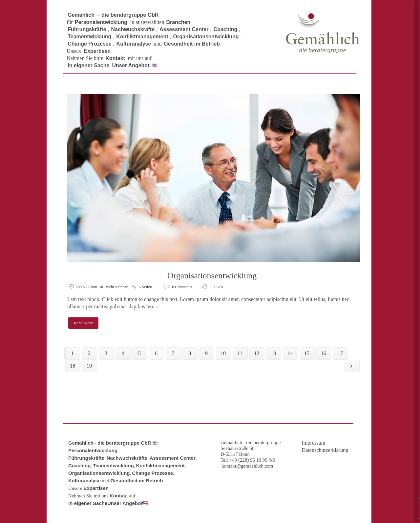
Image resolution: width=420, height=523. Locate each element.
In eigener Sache (88, 503)
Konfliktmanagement (160, 465)
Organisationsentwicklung (212, 276)
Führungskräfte (86, 458)
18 (73, 366)
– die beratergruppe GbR (122, 443)
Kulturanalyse (84, 481)
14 (290, 353)
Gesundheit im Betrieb (136, 481)
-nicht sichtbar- (117, 287)
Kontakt (119, 496)
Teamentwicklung (113, 465)
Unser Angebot (125, 503)
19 (89, 366)
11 (240, 353)
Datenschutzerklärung (325, 450)
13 (273, 353)
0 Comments (178, 287)
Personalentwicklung (93, 450)
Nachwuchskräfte (127, 458)
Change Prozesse (152, 473)
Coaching (79, 465)
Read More (83, 323)
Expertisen (96, 488)
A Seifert (145, 287)
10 (223, 353)
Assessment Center (173, 458)
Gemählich (81, 443)
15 (307, 353)
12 (257, 353)
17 (340, 353)
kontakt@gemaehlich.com (247, 466)
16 (324, 353)
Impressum (313, 443)
